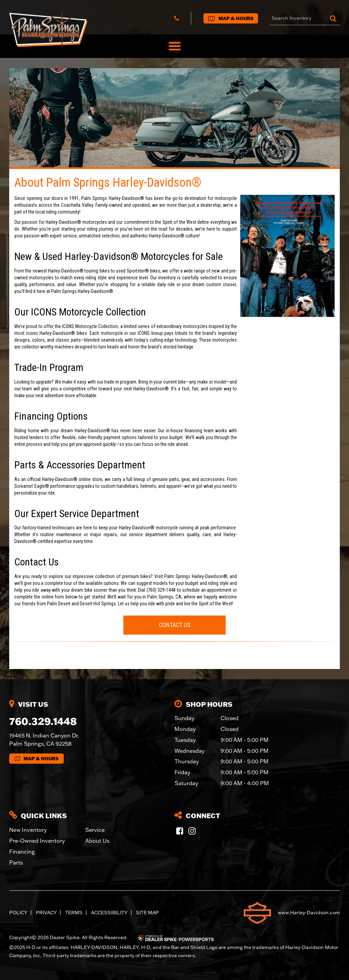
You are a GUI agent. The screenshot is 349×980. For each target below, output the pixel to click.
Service (95, 830)
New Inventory (28, 830)
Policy (18, 913)
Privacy (46, 913)
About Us (97, 841)
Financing (22, 852)
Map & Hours (37, 759)
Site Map (147, 913)
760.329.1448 (43, 721)
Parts (16, 862)
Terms (74, 913)
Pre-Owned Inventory (37, 841)
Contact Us (175, 625)
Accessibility (109, 913)
